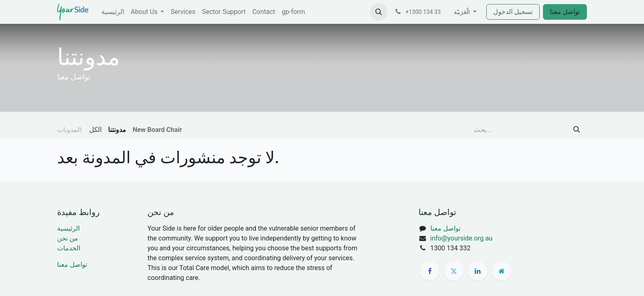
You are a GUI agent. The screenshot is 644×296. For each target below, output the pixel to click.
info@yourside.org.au (462, 238)
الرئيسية (68, 228)
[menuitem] (113, 12)
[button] (379, 12)
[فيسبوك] (430, 271)
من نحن (68, 238)
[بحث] (577, 130)
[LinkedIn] (478, 271)
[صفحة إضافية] (501, 271)
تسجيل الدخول (513, 12)
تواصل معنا (565, 12)
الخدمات (69, 248)
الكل (95, 130)
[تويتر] (454, 271)
